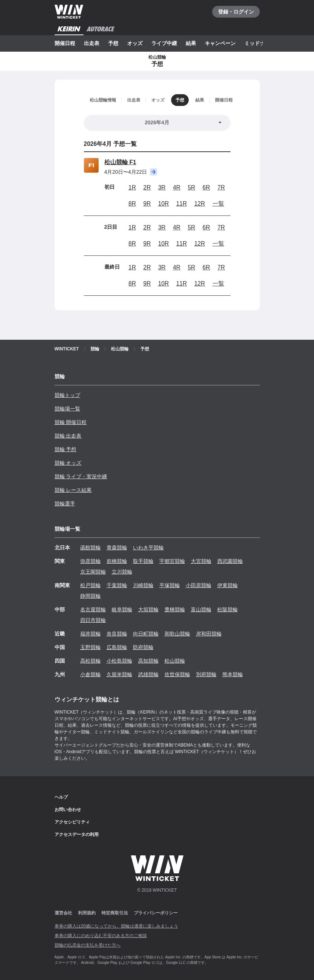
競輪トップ (67, 395)
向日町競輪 (146, 634)
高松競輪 (90, 661)
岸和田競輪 (209, 634)
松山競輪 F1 (120, 162)
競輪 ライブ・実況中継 (81, 476)
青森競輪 (117, 548)
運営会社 (63, 913)
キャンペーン (220, 43)
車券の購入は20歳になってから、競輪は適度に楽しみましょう (116, 926)
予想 (113, 43)
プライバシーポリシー (156, 913)
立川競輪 (122, 572)
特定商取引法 (115, 913)
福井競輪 (90, 634)
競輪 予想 (66, 449)
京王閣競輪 (93, 572)
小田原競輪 (199, 585)
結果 (191, 43)
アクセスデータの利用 (77, 835)
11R (182, 204)
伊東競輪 (228, 585)
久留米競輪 (119, 674)
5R (191, 187)
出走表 (92, 43)
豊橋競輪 (175, 609)
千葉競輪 (117, 585)
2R (147, 187)
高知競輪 (148, 661)
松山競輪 (175, 661)
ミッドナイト (260, 43)
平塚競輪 (170, 585)
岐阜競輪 (122, 609)
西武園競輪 (230, 561)
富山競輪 (201, 609)
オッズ (135, 43)
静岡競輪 (90, 596)
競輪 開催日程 (71, 422)
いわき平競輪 (148, 548)
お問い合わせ (68, 810)
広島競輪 (117, 647)
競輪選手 (65, 504)
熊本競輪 (233, 674)
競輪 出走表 (68, 436)
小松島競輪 (119, 661)
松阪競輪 (228, 609)
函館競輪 (90, 548)
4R (177, 187)
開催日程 (65, 43)
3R (162, 187)
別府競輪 (206, 674)
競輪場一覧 (67, 409)
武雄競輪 (148, 674)
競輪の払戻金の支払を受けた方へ (88, 945)
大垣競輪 (148, 609)
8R (132, 204)
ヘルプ (61, 797)
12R (200, 204)
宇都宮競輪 (172, 561)
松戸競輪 (90, 585)
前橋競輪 (117, 561)
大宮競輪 (201, 561)
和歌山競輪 (177, 634)
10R (163, 204)
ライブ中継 (164, 43)
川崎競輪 (143, 585)
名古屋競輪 (93, 609)
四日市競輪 (93, 620)
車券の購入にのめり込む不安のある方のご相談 (101, 936)
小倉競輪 (90, 674)
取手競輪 (143, 561)
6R (206, 187)
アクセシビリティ (72, 822)
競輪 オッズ (68, 463)
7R (221, 187)
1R (132, 187)
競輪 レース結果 (73, 490)
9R (147, 204)
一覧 (218, 204)
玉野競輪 (90, 647)
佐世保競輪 (177, 674)
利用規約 (87, 913)
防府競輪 (143, 647)
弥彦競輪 (90, 561)
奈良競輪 (117, 634)
